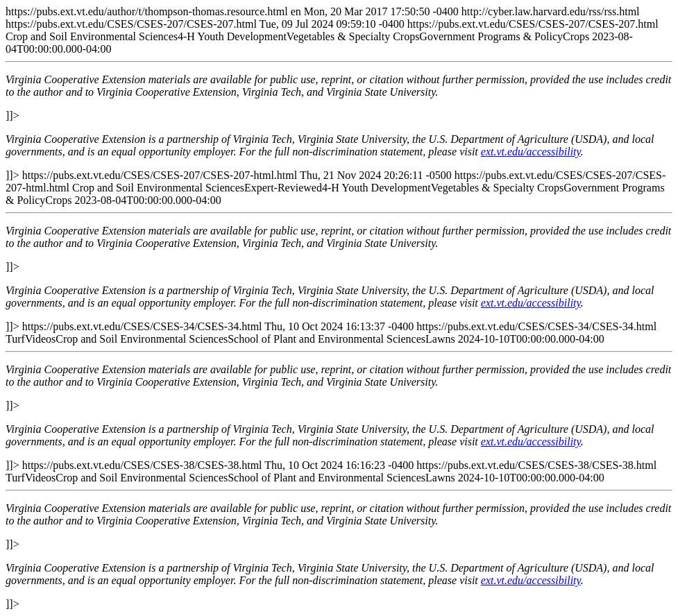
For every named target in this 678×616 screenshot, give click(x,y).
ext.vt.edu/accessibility (531, 152)
